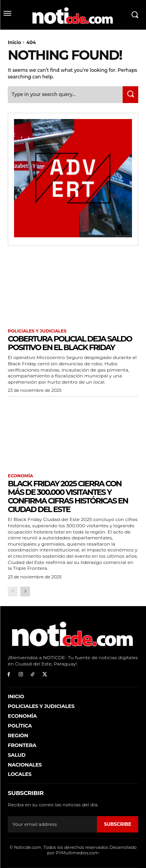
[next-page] (25, 591)
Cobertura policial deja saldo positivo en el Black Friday (70, 343)
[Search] (130, 95)
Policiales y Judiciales (37, 331)
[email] (52, 824)
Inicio (14, 42)
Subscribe (118, 824)
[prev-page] (13, 591)
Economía (20, 476)
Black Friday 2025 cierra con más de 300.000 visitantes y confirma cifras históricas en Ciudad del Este (68, 496)
